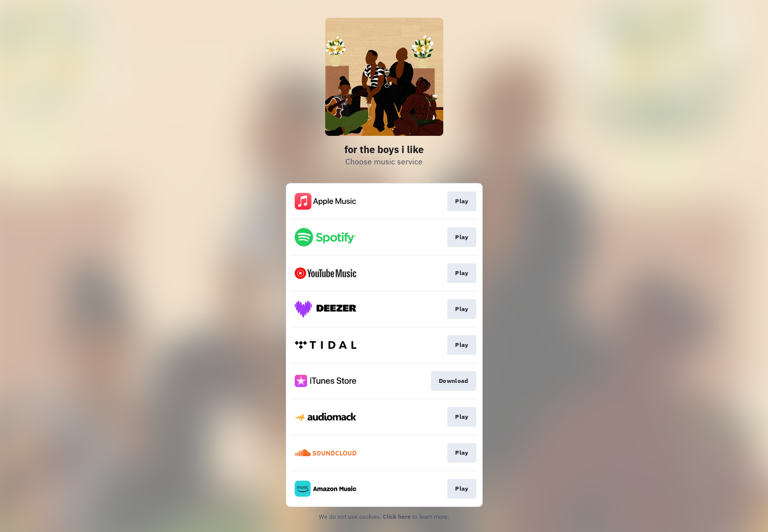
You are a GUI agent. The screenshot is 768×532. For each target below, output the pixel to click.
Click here (397, 516)
